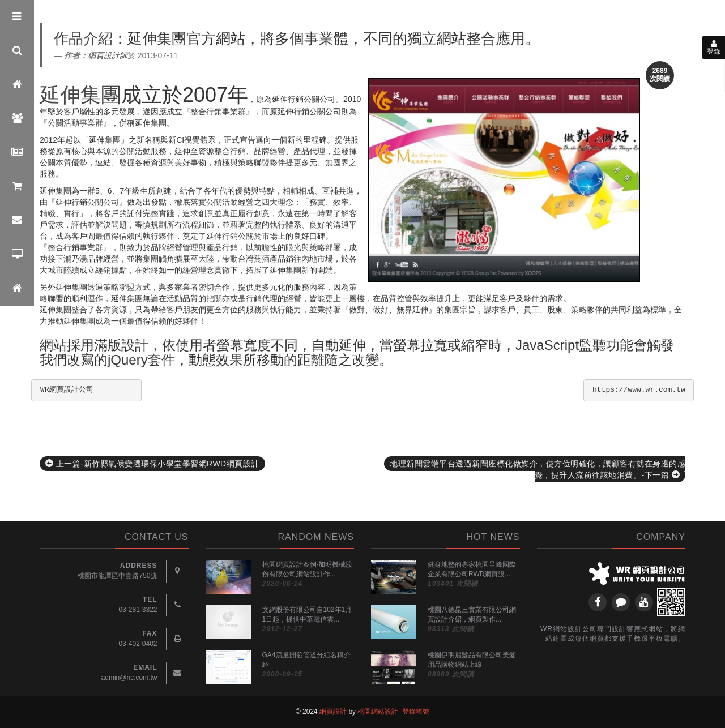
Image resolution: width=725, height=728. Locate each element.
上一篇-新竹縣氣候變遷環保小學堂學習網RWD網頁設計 (152, 464)
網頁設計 (333, 712)
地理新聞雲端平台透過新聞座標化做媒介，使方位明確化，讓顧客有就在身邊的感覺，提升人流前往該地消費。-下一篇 (538, 469)
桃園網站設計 (378, 712)
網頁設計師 (108, 55)
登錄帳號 (416, 712)
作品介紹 (83, 38)
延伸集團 (80, 95)
